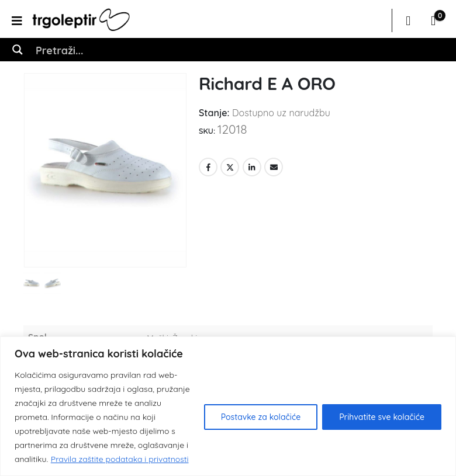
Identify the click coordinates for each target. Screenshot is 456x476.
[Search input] (240, 50)
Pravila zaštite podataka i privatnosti (120, 459)
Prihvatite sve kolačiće (382, 417)
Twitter (230, 167)
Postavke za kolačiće (261, 417)
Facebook (208, 167)
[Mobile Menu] (21, 20)
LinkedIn (252, 167)
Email (274, 167)
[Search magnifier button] (18, 50)
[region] (228, 406)
